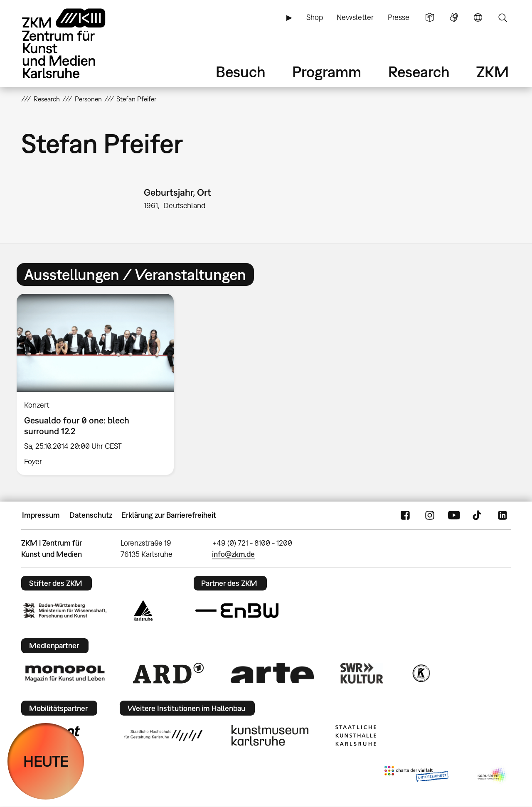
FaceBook (405, 515)
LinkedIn (502, 515)
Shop (315, 17)
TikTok (478, 515)
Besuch (241, 72)
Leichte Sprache (430, 17)
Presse (399, 17)
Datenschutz (91, 515)
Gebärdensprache (454, 17)
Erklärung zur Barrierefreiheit (169, 515)
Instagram (430, 515)
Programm (327, 72)
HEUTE (46, 761)
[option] (99, 384)
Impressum (41, 515)
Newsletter (355, 17)
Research (419, 72)
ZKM (493, 72)
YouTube (454, 515)
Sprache (478, 17)
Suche (502, 17)
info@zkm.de (233, 554)
